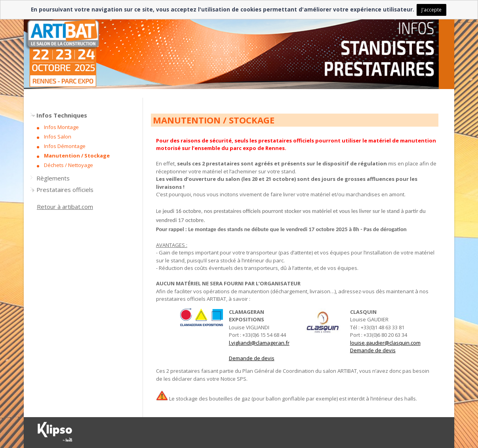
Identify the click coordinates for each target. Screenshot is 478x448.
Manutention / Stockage (77, 156)
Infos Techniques (62, 115)
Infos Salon (58, 137)
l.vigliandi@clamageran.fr (259, 343)
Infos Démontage (65, 146)
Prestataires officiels (65, 190)
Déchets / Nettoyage (69, 165)
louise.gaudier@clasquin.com (385, 343)
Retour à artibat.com (65, 207)
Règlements (53, 178)
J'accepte (431, 9)
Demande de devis (252, 358)
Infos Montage (61, 127)
